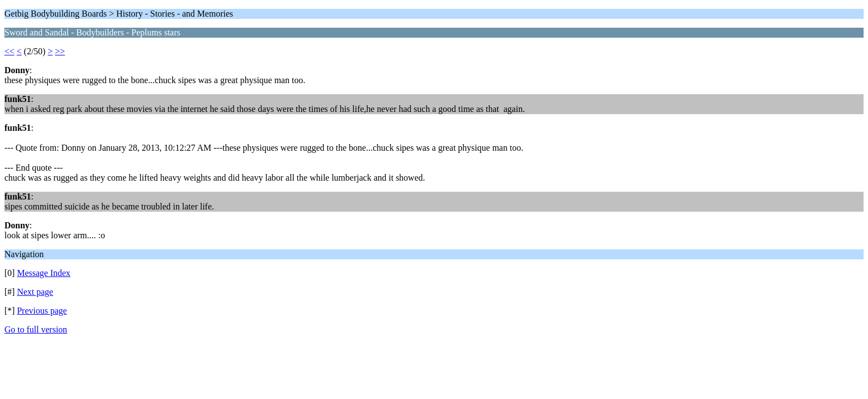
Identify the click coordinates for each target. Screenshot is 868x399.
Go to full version (36, 329)
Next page (35, 292)
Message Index (44, 273)
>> (60, 51)
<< (9, 51)
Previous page (42, 311)
